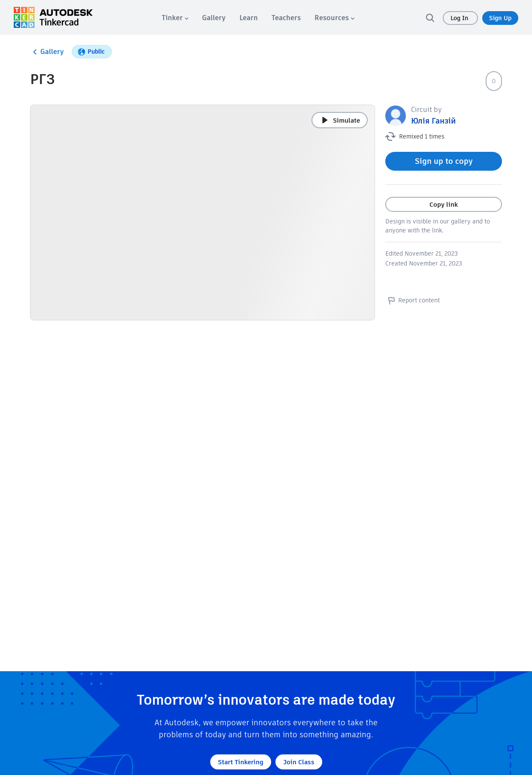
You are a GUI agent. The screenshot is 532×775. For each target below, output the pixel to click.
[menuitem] (175, 18)
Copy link (444, 204)
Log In (460, 18)
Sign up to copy (444, 161)
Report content (413, 300)
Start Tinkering (241, 762)
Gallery (47, 52)
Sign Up (500, 18)
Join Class (299, 762)
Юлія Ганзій (434, 121)
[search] (430, 18)
